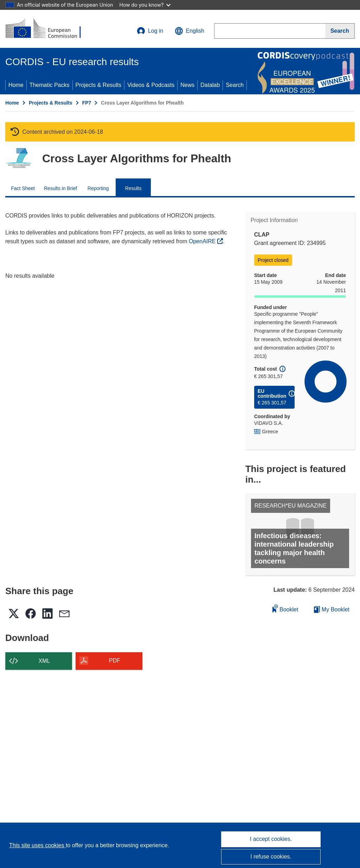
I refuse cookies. (271, 857)
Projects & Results (99, 85)
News (187, 85)
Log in (150, 31)
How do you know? (145, 5)
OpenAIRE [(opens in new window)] (203, 241)
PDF (115, 661)
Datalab (210, 85)
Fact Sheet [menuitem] (23, 188)
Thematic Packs (50, 85)
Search (235, 85)
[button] (189, 31)
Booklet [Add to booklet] (285, 608)
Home (16, 85)
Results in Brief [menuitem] (60, 188)
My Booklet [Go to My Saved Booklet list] (332, 609)
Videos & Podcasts (151, 85)
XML (44, 661)
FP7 (87, 103)
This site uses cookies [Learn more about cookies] (37, 845)
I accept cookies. (271, 839)
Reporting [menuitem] (98, 188)
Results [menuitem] (133, 188)
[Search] (340, 31)
